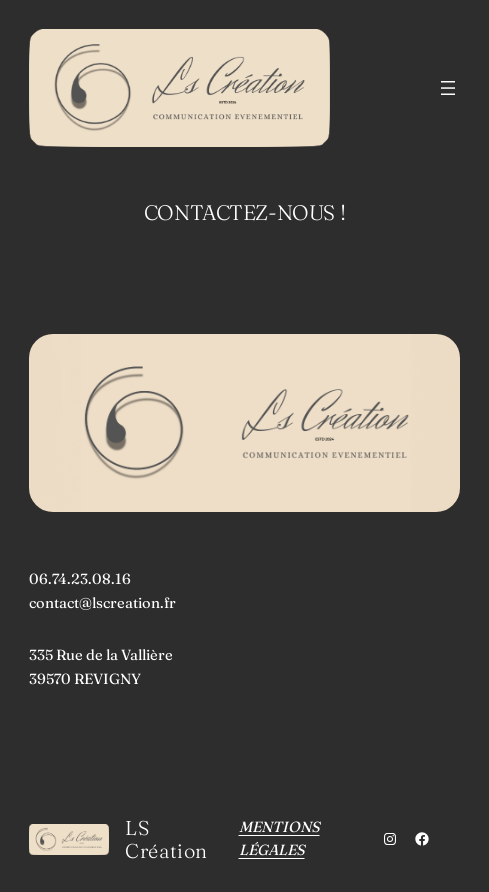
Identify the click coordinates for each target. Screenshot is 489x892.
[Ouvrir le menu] (448, 88)
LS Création (166, 839)
